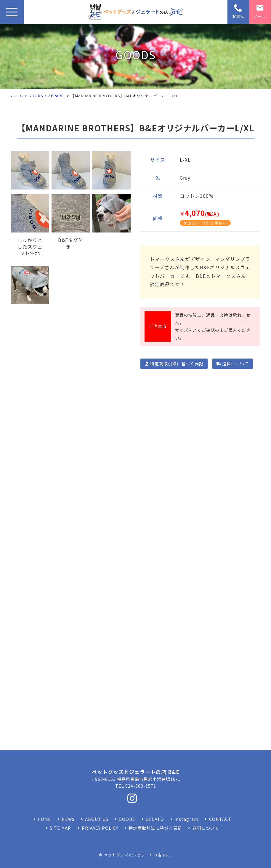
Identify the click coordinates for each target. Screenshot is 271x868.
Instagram (186, 819)
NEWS (68, 819)
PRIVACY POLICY (100, 828)
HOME (44, 819)
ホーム (17, 96)
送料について (233, 364)
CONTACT (220, 819)
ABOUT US (97, 819)
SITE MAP (60, 828)
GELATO (155, 819)
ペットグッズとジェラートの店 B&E (137, 855)
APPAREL (57, 96)
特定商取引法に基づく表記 (174, 364)
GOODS (36, 96)
